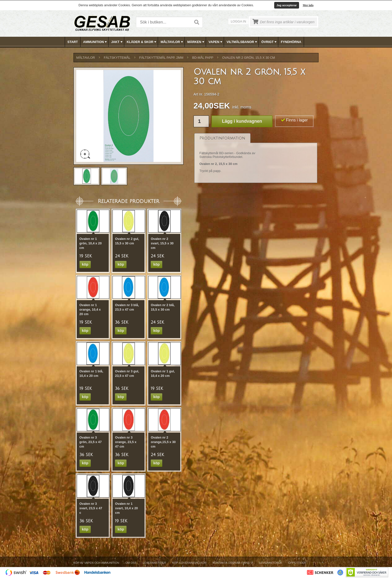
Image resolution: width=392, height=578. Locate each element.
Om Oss (131, 563)
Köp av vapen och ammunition (96, 563)
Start (73, 42)
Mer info (308, 5)
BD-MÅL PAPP (203, 58)
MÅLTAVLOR (172, 42)
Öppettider (297, 563)
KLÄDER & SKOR (142, 42)
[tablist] (256, 158)
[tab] (222, 138)
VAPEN (216, 42)
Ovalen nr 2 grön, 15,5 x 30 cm (249, 58)
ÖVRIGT (269, 42)
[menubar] (196, 42)
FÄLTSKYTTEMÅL (117, 58)
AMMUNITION (95, 42)
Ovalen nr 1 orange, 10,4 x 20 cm (90, 309)
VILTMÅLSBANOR (242, 42)
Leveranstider (154, 563)
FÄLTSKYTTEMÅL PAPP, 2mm (161, 58)
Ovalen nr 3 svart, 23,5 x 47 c (91, 508)
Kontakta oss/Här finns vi (233, 563)
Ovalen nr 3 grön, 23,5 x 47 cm (91, 442)
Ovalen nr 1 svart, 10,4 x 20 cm (126, 508)
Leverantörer (271, 563)
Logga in (238, 21)
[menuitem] (73, 42)
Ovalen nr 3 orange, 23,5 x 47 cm (126, 442)
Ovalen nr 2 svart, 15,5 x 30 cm (162, 243)
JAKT (117, 42)
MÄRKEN (196, 42)
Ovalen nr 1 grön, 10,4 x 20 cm (91, 243)
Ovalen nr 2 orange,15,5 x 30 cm (163, 442)
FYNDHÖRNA (291, 42)
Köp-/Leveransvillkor (189, 563)
